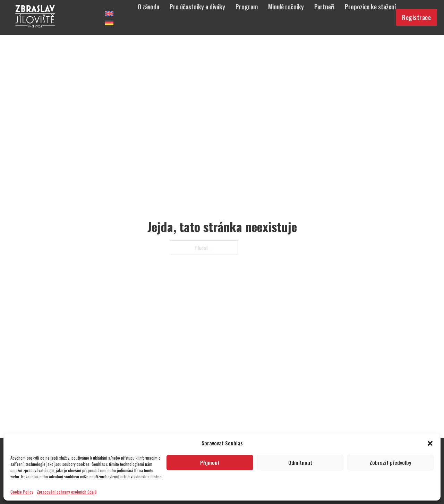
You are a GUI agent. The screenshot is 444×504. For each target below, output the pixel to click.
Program (247, 7)
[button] (430, 443)
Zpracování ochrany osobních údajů (67, 492)
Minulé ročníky (286, 7)
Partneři (324, 7)
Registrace (416, 17)
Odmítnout (300, 462)
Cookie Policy (22, 492)
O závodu (148, 7)
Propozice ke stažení (370, 7)
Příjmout (210, 462)
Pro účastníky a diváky (197, 7)
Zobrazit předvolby (390, 462)
